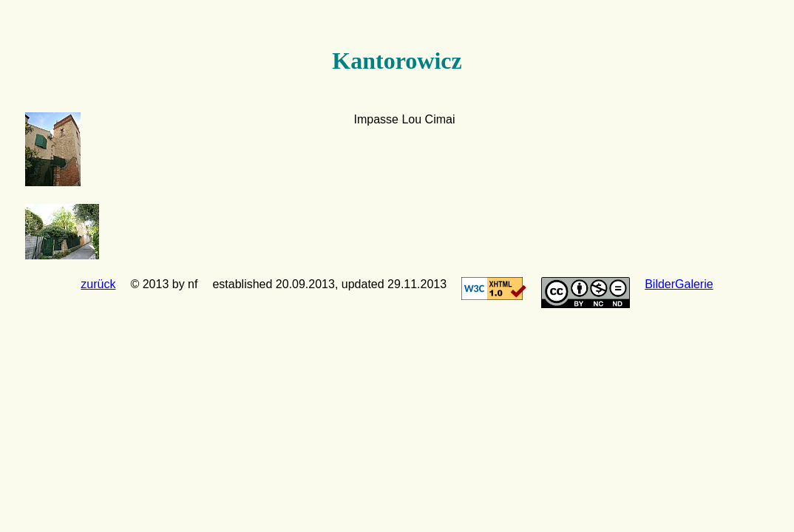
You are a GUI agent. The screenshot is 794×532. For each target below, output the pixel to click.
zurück (98, 284)
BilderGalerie (679, 284)
